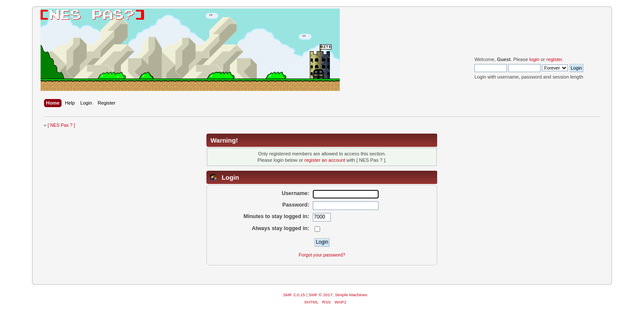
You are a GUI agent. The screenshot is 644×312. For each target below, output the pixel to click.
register (554, 59)
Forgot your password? (322, 255)
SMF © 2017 (321, 295)
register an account (325, 160)
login (534, 59)
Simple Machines (351, 295)
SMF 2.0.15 (294, 295)
